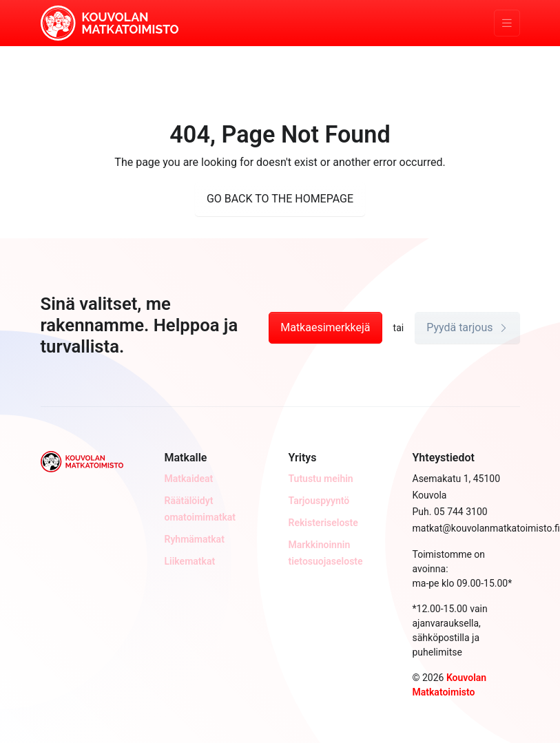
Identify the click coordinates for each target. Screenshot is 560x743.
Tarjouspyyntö (319, 501)
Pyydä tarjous (467, 327)
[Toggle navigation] (507, 23)
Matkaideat (189, 479)
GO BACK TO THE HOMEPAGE (280, 199)
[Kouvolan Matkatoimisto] (110, 22)
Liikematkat (190, 561)
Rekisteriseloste (323, 523)
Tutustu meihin (321, 479)
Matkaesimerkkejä (325, 327)
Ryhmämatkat (195, 539)
